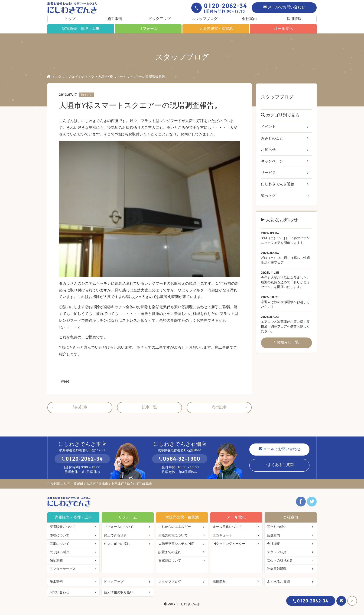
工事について (59, 544)
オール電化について (227, 527)
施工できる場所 (115, 535)
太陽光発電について (173, 535)
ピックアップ (159, 19)
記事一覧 (149, 407)
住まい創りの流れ (117, 544)
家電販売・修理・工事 (81, 28)
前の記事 (80, 407)
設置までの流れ (170, 552)
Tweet (64, 381)
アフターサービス (63, 569)
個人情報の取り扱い (119, 592)
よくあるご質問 (281, 465)
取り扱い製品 (59, 552)
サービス (268, 173)
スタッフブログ (205, 19)
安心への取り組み (280, 560)
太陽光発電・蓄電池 (216, 28)
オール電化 (283, 28)
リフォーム (148, 28)
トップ (70, 19)
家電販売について (63, 527)
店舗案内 (273, 535)
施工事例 (115, 19)
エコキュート (222, 535)
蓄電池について (170, 560)
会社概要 (273, 544)
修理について (59, 535)
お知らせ (268, 150)
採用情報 (294, 19)
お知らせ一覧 (288, 342)
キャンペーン (272, 161)
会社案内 (249, 19)
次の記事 (219, 407)
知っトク (88, 77)
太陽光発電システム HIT (176, 544)
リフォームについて (119, 527)
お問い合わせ (59, 592)
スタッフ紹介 (277, 552)
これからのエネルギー (175, 527)
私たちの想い (277, 527)
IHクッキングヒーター (229, 544)
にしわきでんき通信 (278, 184)
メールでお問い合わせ (286, 7)
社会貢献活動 (277, 569)
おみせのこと (272, 138)
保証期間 (56, 560)
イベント (268, 127)
